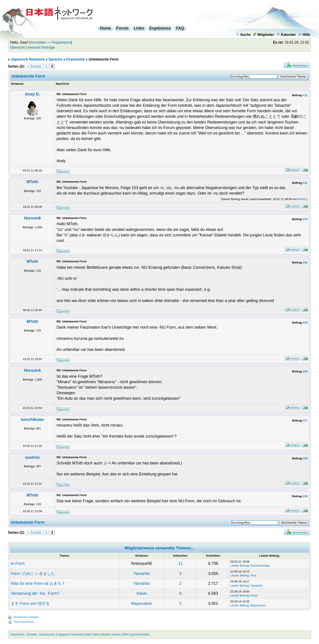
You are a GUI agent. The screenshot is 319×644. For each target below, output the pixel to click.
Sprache (55, 59)
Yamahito (142, 574)
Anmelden (38, 42)
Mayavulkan (142, 604)
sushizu (32, 457)
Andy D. (32, 94)
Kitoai (142, 593)
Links (139, 28)
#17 (305, 420)
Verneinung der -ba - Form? (35, 593)
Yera (253, 575)
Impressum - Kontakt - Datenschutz (33, 634)
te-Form (18, 563)
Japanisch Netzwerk (28, 59)
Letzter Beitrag (240, 566)
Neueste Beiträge (41, 47)
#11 (305, 95)
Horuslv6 (32, 218)
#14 (305, 262)
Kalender (286, 35)
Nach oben (92, 634)
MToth (32, 182)
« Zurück (34, 66)
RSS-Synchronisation (136, 634)
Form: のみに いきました (33, 574)
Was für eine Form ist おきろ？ (38, 583)
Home (106, 28)
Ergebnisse (160, 28)
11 (180, 563)
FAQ (180, 28)
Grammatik (75, 59)
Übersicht (17, 47)
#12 (305, 183)
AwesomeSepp (260, 566)
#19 (305, 496)
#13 (305, 219)
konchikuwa (32, 420)
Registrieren (61, 42)
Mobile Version (111, 634)
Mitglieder (263, 35)
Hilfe (304, 35)
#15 (305, 323)
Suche (243, 35)
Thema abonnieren (24, 622)
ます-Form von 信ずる (30, 604)
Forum (122, 28)
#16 (305, 371)
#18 (305, 458)
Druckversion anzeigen (26, 617)
